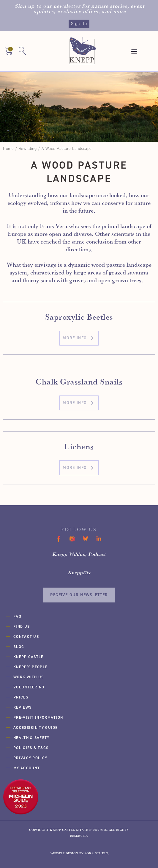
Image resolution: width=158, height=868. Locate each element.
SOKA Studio (97, 853)
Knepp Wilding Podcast (79, 554)
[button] (134, 51)
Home (8, 149)
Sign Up (79, 24)
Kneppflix (79, 572)
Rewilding (28, 149)
